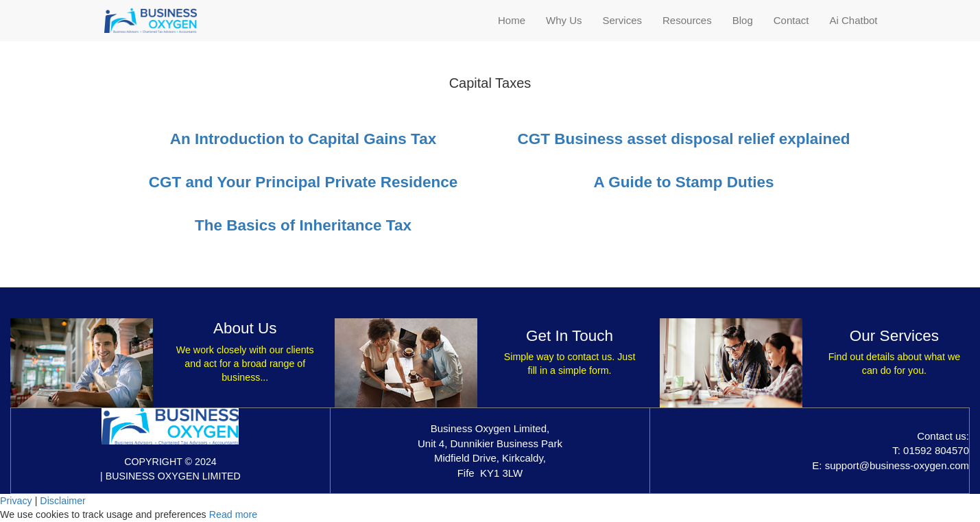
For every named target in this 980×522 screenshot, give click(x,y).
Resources (687, 20)
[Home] (151, 21)
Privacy (16, 501)
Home (512, 20)
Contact (791, 20)
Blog (743, 20)
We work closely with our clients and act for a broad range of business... (245, 364)
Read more (234, 514)
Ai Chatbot (853, 20)
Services (622, 20)
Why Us (564, 20)
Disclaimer (63, 501)
